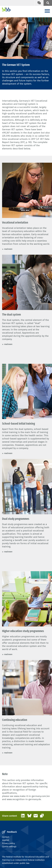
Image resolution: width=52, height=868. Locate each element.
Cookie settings (9, 847)
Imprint (6, 840)
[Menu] (47, 11)
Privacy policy (8, 843)
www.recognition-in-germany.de (24, 799)
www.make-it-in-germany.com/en (32, 796)
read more (8, 249)
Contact (6, 837)
